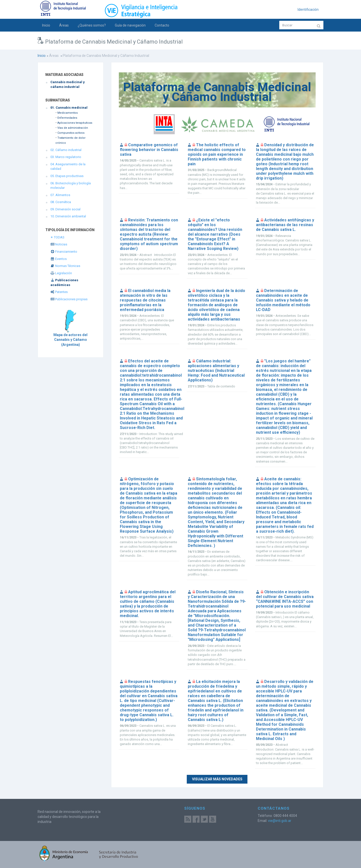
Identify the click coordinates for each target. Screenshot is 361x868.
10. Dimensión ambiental (68, 216)
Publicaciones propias (69, 299)
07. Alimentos (60, 195)
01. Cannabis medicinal (69, 108)
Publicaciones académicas (64, 282)
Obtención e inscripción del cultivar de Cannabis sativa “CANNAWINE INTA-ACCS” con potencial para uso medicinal (285, 599)
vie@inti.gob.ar (280, 821)
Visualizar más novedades (217, 779)
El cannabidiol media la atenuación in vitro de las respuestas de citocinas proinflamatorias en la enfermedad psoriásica (145, 300)
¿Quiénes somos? (92, 25)
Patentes (59, 292)
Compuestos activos (71, 133)
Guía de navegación (130, 25)
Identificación (308, 10)
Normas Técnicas (65, 266)
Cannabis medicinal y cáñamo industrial (68, 84)
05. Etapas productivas (67, 176)
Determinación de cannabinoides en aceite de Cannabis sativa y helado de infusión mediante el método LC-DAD (283, 300)
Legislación (61, 273)
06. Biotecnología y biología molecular (71, 186)
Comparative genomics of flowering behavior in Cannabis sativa (149, 150)
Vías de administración (73, 128)
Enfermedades (67, 118)
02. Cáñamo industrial (66, 150)
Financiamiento (64, 252)
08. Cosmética (61, 202)
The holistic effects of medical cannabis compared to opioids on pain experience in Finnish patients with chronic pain (217, 154)
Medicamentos (68, 113)
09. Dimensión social (65, 209)
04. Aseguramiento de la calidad (68, 167)
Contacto (162, 25)
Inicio (46, 25)
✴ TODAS (57, 237)
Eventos (59, 259)
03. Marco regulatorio (66, 157)
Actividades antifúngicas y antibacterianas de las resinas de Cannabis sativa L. (285, 225)
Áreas (64, 25)
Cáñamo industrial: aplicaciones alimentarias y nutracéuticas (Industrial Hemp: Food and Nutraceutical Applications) (216, 371)
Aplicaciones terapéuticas (75, 123)
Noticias (59, 244)
